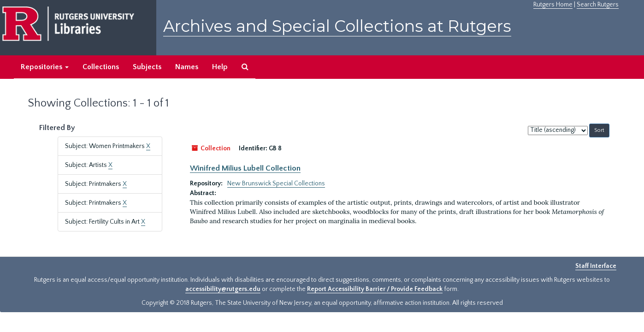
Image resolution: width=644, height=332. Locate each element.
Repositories (45, 67)
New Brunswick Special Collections (276, 184)
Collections (101, 67)
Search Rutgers (598, 5)
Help (220, 67)
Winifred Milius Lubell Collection (245, 168)
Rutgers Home (553, 5)
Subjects (147, 67)
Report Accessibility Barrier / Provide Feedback (375, 289)
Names (187, 67)
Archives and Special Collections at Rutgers (337, 26)
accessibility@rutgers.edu (223, 289)
